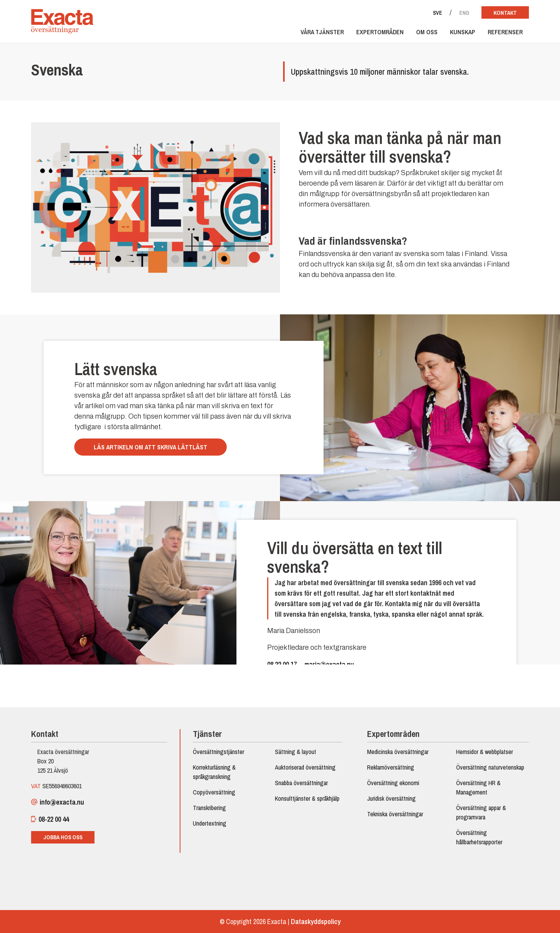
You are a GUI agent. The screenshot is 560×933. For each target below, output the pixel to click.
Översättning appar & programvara (481, 812)
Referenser (505, 32)
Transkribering (209, 808)
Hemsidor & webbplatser (485, 752)
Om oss (427, 32)
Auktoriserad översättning (305, 767)
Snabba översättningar (301, 783)
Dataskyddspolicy (316, 922)
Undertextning (210, 823)
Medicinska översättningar (398, 752)
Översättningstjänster (219, 752)
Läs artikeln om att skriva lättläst (150, 447)
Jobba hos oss (63, 837)
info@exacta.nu (58, 802)
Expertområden (380, 32)
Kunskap (463, 32)
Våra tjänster (322, 32)
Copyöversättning (214, 792)
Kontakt (505, 13)
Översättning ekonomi (393, 783)
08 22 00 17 (282, 664)
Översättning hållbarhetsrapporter (479, 837)
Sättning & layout (296, 752)
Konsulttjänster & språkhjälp (307, 798)
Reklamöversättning (391, 767)
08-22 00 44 (50, 819)
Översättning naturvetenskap (490, 767)
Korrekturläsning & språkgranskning (214, 772)
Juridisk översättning (391, 798)
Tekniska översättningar (395, 814)
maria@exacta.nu (329, 664)
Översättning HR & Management (478, 787)
